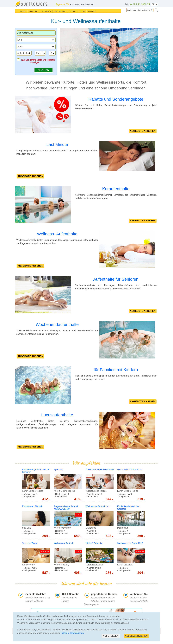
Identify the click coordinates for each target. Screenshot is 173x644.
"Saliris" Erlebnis (94, 543)
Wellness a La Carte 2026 (130, 543)
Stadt (20, 47)
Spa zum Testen (30, 543)
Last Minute (57, 144)
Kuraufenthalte (116, 189)
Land (20, 40)
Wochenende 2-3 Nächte (130, 470)
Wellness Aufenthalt (64, 543)
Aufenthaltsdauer (26, 53)
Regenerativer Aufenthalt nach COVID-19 (66, 508)
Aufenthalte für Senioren (116, 279)
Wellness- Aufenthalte (57, 234)
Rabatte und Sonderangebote (116, 99)
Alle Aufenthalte (25, 33)
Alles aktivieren (136, 636)
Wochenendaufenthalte (57, 324)
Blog (82, 11)
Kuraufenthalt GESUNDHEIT (100, 470)
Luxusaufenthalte (57, 415)
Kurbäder (46, 11)
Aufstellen (111, 636)
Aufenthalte (60, 11)
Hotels (73, 11)
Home (23, 11)
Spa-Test (58, 470)
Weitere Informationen (73, 633)
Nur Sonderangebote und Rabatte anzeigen (38, 61)
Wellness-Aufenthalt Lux (98, 506)
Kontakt (92, 11)
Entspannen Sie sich (32, 506)
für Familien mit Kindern (116, 370)
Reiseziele (34, 11)
